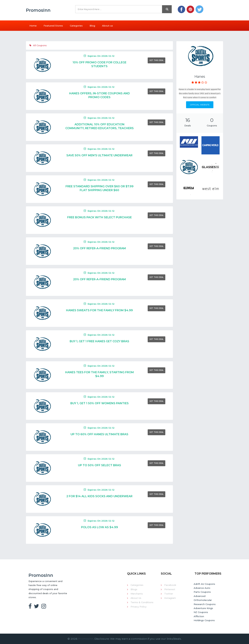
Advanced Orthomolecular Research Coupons (205, 600)
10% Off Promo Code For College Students (100, 64)
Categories (76, 26)
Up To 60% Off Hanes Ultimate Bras (99, 434)
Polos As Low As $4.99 (100, 527)
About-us (107, 26)
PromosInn (86, 639)
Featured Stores (53, 26)
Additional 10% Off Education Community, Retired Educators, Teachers (100, 126)
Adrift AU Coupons (204, 584)
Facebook (170, 585)
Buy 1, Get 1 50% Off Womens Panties (100, 403)
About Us (136, 598)
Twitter (169, 594)
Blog (92, 26)
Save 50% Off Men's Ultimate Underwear (99, 155)
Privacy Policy (139, 607)
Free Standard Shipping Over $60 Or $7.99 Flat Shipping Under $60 (100, 188)
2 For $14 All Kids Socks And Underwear (99, 496)
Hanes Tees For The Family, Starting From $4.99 (100, 374)
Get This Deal (156, 60)
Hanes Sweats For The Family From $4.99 (99, 310)
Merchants (137, 594)
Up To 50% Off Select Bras (100, 465)
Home (33, 26)
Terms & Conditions (142, 602)
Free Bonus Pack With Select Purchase (100, 217)
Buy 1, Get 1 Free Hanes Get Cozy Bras (99, 341)
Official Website (200, 105)
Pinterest (170, 589)
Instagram (170, 598)
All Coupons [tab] (38, 45)
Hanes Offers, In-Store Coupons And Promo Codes (100, 95)
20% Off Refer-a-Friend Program (100, 248)
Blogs (134, 589)
